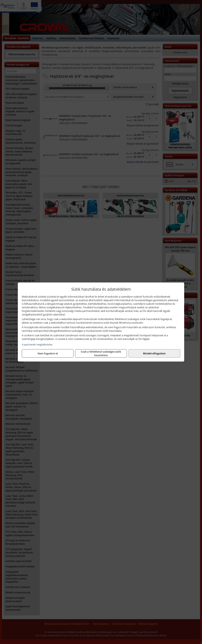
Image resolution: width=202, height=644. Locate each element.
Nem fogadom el (48, 353)
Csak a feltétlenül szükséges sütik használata (101, 353)
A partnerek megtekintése (37, 344)
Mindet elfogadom (154, 353)
